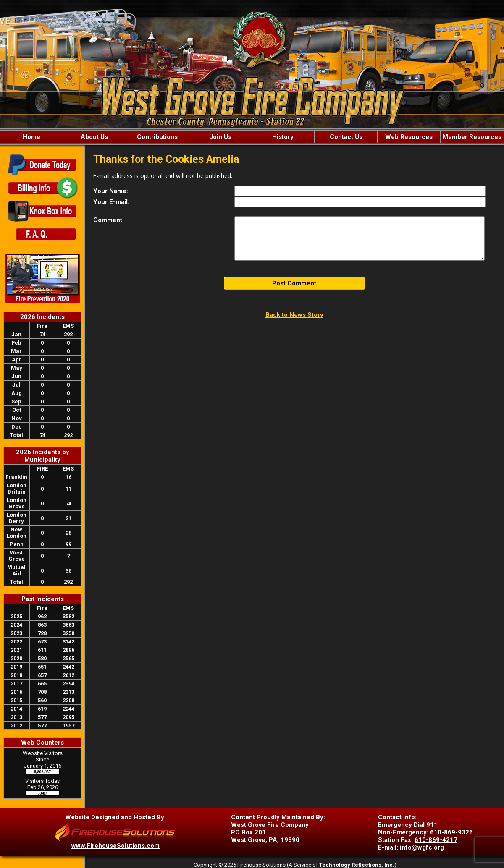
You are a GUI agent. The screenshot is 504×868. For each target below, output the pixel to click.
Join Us (220, 137)
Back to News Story (294, 315)
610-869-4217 (436, 840)
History (283, 137)
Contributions (157, 137)
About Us (94, 137)
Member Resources (472, 137)
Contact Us (346, 137)
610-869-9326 (451, 832)
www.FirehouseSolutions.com (115, 846)
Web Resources (409, 137)
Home (31, 137)
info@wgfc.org (422, 847)
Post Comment (294, 283)
